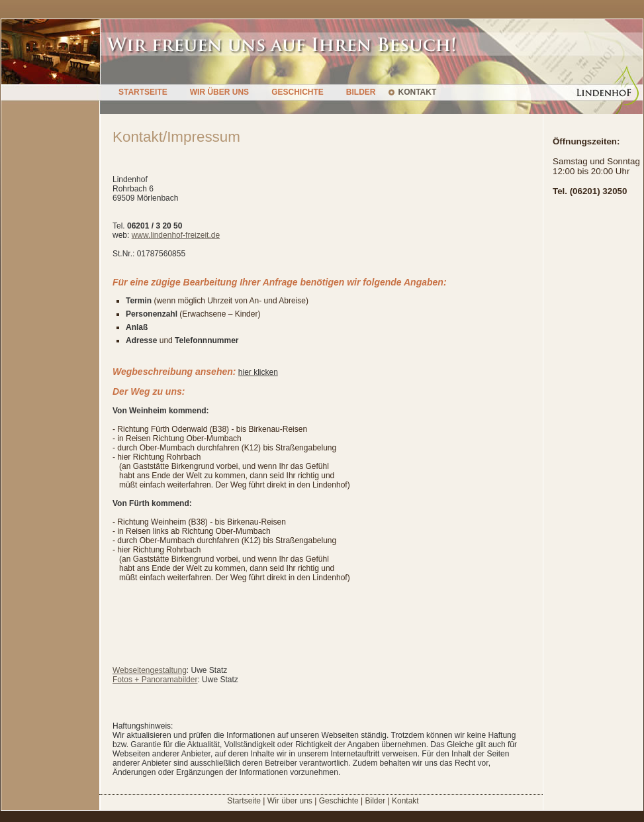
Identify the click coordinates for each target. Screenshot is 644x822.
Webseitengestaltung (150, 670)
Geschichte (339, 801)
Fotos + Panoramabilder (155, 680)
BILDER (361, 92)
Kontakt (405, 801)
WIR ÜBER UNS (219, 92)
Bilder (375, 801)
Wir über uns (290, 801)
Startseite (244, 801)
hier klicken (258, 372)
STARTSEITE (143, 92)
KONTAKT (417, 92)
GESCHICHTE (298, 92)
